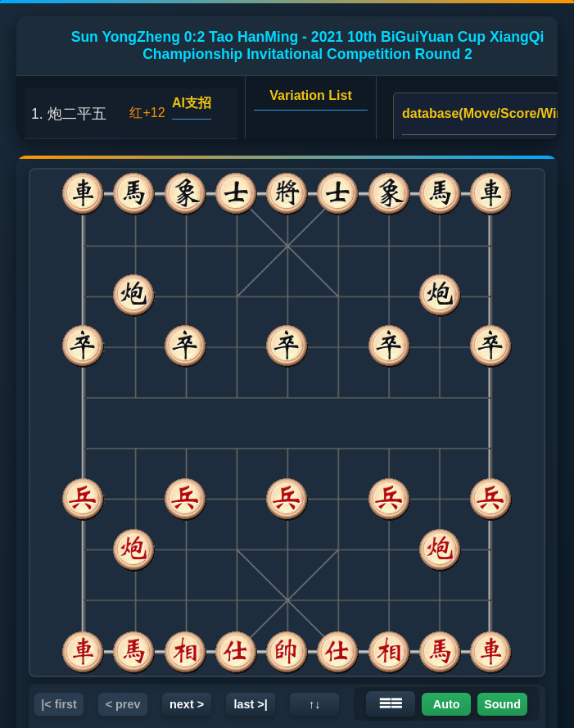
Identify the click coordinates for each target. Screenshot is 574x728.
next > (187, 704)
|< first (59, 704)
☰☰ (391, 703)
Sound (502, 704)
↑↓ (314, 704)
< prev (123, 704)
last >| (250, 704)
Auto (447, 704)
